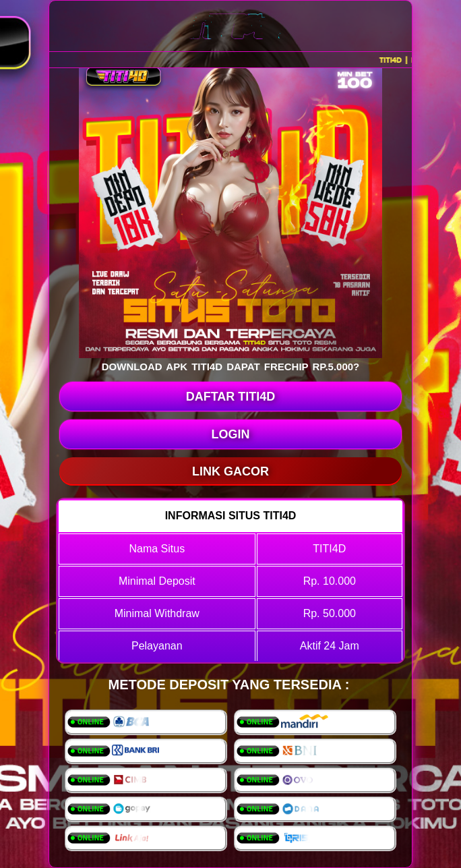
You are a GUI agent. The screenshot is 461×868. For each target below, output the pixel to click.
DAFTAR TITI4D (231, 397)
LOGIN (231, 434)
